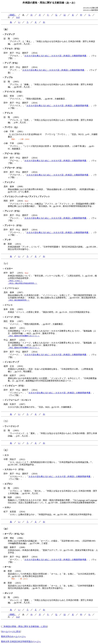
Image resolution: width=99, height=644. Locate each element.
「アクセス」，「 (16, 56)
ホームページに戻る (11, 631)
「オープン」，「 (16, 560)
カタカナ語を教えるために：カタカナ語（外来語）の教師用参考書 (55, 56)
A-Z (18, 17)
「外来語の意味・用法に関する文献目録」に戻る (24, 626)
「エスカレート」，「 (18, 476)
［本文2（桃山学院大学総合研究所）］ (23, 283)
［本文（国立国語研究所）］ (19, 300)
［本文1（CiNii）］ (15, 281)
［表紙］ (12, 15)
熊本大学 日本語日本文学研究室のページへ (21, 641)
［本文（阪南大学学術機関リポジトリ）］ (24, 336)
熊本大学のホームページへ (13, 636)
